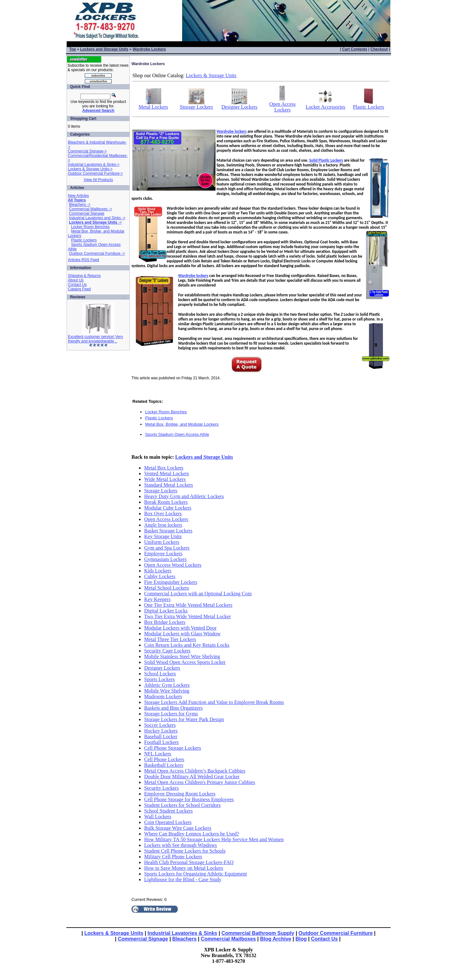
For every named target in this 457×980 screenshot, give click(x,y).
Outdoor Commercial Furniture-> (95, 173)
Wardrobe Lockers (149, 49)
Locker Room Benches (90, 227)
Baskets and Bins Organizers (173, 708)
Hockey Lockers (161, 731)
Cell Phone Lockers (164, 759)
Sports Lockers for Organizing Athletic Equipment (195, 874)
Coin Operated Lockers (168, 822)
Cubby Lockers (160, 576)
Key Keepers (157, 599)
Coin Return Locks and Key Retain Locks (187, 645)
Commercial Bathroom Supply (258, 933)
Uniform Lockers (162, 542)
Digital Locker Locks (166, 611)
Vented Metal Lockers (166, 473)
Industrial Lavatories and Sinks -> (97, 218)
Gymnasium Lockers (165, 559)
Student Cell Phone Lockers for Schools (185, 851)
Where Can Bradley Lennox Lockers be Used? (192, 834)
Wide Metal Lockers (165, 479)
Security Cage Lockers (167, 651)
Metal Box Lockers (164, 468)
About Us (76, 280)
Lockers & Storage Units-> (90, 169)
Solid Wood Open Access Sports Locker (185, 662)
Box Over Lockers (163, 514)
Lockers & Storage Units (211, 75)
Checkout (379, 49)
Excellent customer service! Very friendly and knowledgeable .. (95, 339)
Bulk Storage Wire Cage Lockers (178, 828)
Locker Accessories (325, 105)
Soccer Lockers (160, 725)
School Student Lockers (168, 811)
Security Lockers (161, 788)
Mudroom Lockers (163, 696)
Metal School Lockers (166, 588)
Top (73, 49)
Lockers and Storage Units (104, 49)
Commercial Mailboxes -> (90, 209)
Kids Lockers (158, 571)
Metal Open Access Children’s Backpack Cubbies (195, 771)
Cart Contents (355, 49)
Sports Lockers (159, 679)
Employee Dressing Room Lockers (180, 794)
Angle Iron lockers (163, 525)
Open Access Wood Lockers (173, 565)
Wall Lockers (158, 817)
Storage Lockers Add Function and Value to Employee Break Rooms (214, 702)
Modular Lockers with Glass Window (182, 634)
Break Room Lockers (166, 502)
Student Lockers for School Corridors (182, 805)
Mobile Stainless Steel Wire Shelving (182, 656)
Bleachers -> (80, 205)
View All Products (98, 180)
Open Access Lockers (282, 105)
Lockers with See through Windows (180, 845)
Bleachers (185, 939)
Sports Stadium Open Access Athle (177, 434)
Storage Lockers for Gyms (171, 714)
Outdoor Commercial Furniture (336, 933)
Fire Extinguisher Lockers (171, 582)
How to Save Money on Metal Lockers (184, 868)
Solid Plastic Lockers (326, 160)
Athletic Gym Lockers (167, 685)
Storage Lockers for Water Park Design (184, 719)
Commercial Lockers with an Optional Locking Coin (198, 594)
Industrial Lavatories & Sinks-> (94, 165)
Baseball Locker (161, 737)
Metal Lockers (153, 105)
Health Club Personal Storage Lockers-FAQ (189, 862)
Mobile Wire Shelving (167, 691)
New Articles (78, 196)
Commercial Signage (86, 213)
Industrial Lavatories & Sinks (182, 933)
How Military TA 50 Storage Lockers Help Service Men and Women (214, 839)
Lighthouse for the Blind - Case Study (183, 879)
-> (95, 222)
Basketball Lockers (164, 765)
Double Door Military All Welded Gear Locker (192, 777)
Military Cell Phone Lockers (173, 857)
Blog (301, 939)
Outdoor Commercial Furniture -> (97, 253)
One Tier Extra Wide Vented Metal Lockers (188, 605)
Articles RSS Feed (83, 260)
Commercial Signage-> (87, 151)
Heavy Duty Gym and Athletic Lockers (184, 496)
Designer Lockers (239, 105)
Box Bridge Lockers (165, 622)
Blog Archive (276, 939)
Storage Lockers (196, 105)
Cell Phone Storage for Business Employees (189, 799)
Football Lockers (161, 742)
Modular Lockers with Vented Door (180, 628)
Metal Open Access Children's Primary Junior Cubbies (200, 782)
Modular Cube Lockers (168, 508)
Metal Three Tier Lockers (170, 639)
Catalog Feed (79, 289)
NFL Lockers (158, 754)
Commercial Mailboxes (228, 939)
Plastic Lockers (84, 240)
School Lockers (160, 674)
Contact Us (77, 285)
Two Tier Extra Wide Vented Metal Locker (187, 616)
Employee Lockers (163, 554)
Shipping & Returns (84, 276)
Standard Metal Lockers (169, 485)
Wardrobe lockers (232, 131)
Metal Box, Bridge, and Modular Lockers (182, 424)
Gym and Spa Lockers (167, 548)
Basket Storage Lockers (168, 531)
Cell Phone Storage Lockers (172, 748)
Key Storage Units (163, 536)
